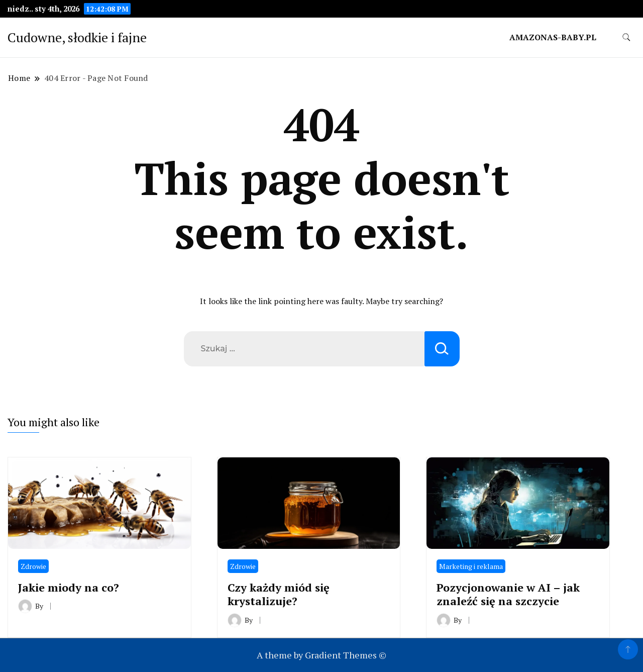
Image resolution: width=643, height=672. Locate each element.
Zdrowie (33, 566)
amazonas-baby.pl (553, 37)
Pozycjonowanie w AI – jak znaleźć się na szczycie (508, 594)
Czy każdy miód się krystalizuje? (279, 594)
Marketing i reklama (471, 566)
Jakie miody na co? (69, 587)
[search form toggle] (626, 37)
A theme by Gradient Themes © (321, 655)
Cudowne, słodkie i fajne (77, 37)
